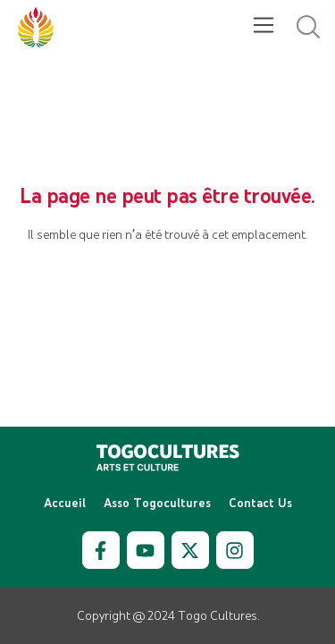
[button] (263, 27)
